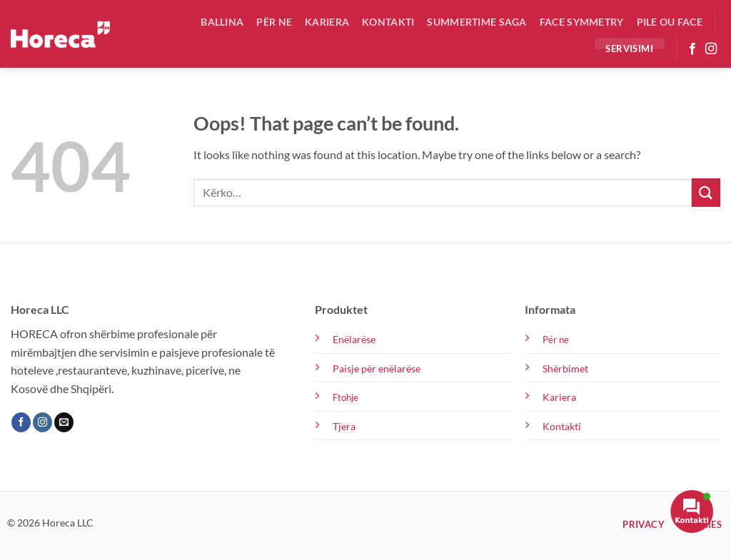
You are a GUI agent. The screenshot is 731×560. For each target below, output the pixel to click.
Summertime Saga (477, 22)
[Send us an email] (64, 422)
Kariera (327, 22)
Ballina (222, 22)
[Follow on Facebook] (692, 49)
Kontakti (388, 22)
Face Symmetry (582, 22)
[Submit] (706, 192)
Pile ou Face (670, 22)
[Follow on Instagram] (711, 49)
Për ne (274, 22)
